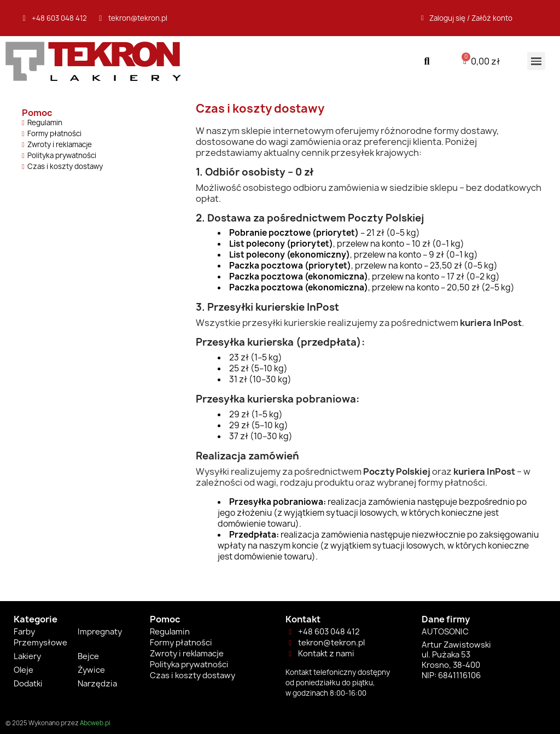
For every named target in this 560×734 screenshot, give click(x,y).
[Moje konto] (467, 18)
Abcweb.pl (95, 723)
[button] (427, 61)
